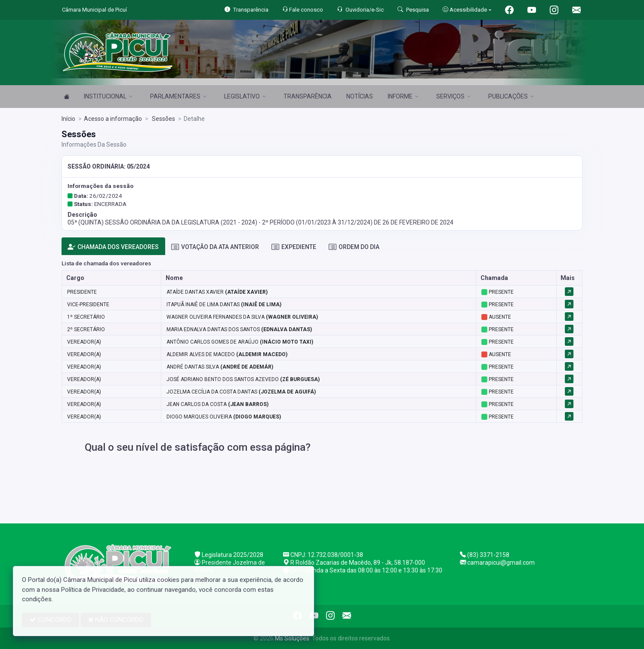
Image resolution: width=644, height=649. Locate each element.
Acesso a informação (113, 119)
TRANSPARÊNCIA (308, 96)
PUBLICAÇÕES (511, 96)
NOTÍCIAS (360, 96)
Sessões (163, 119)
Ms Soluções (292, 638)
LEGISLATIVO (245, 96)
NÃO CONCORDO (116, 620)
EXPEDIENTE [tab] (294, 247)
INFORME (403, 96)
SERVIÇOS (453, 96)
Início (68, 119)
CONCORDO (51, 620)
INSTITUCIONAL (108, 96)
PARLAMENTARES (178, 96)
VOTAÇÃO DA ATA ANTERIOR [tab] (215, 247)
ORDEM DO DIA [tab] (354, 247)
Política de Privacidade (93, 590)
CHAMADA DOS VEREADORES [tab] (113, 247)
